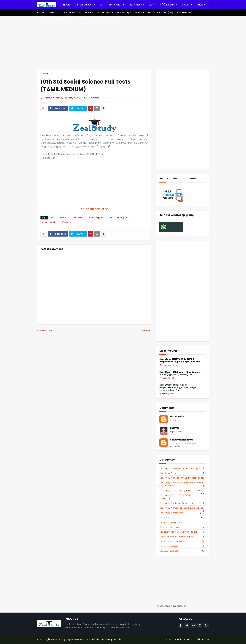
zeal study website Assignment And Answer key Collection (182, 484)
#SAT (110, 218)
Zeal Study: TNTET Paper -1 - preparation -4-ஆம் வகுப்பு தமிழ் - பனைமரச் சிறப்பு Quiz (178, 388)
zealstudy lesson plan (182, 522)
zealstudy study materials (182, 541)
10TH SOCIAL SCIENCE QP (94, 209)
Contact (189, 639)
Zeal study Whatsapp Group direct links (182, 468)
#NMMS (63, 218)
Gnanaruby (177, 416)
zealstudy (182, 518)
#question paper (96, 218)
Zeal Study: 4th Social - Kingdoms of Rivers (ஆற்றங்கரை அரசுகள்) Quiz (180, 374)
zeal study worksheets (181, 513)
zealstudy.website (182, 551)
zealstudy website (182, 546)
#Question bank (77, 218)
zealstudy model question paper (182, 537)
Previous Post (46, 331)
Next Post (145, 331)
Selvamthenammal (182, 440)
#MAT (52, 74)
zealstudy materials (182, 527)
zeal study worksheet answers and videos (182, 508)
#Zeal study (67, 222)
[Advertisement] (123, 42)
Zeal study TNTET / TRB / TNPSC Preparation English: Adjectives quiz (180, 361)
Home (44, 74)
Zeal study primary (182, 473)
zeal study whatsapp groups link (182, 503)
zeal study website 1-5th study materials (182, 478)
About (178, 639)
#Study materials (50, 222)
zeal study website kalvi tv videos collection (182, 497)
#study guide (122, 218)
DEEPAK (174, 428)
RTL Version (203, 639)
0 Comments (93, 98)
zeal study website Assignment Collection (182, 491)
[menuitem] (67, 5)
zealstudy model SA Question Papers (182, 532)
